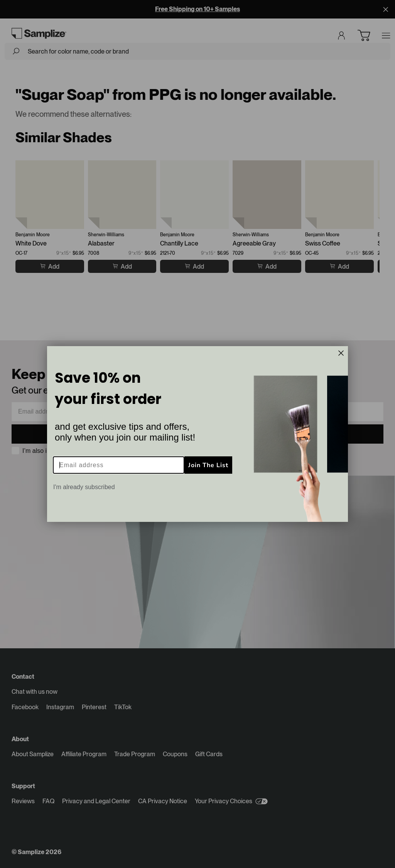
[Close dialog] (341, 353)
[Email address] (119, 465)
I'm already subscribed (84, 487)
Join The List (208, 465)
